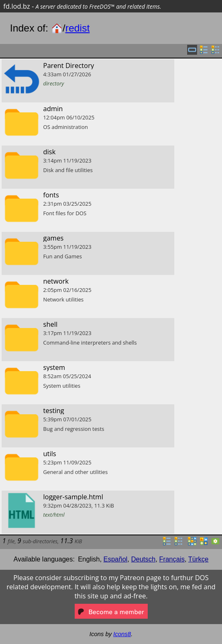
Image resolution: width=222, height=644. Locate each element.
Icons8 (122, 634)
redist (77, 28)
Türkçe (199, 559)
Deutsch (143, 559)
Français (172, 559)
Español (115, 559)
